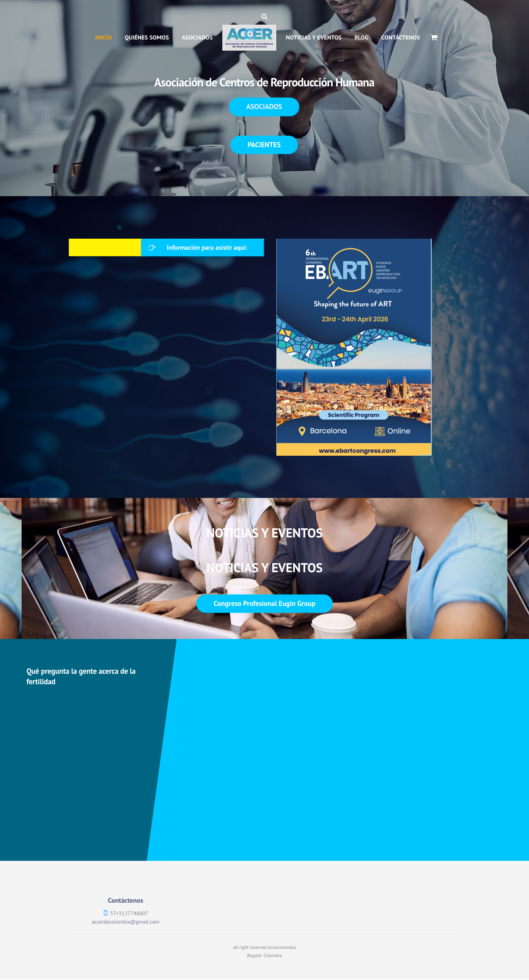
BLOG (361, 37)
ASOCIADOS (197, 37)
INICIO (103, 37)
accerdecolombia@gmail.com (126, 922)
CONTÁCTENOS (401, 37)
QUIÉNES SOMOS (147, 37)
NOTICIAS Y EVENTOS (314, 37)
